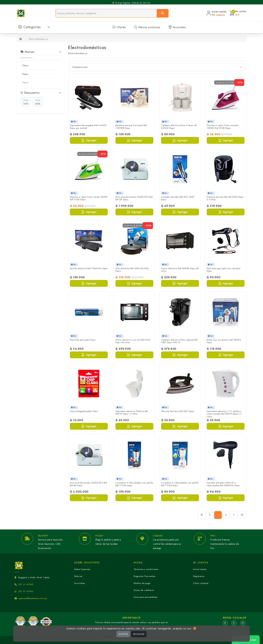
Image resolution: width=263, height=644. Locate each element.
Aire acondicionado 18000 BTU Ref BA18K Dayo (88, 484)
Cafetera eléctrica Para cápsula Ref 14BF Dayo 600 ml (179, 341)
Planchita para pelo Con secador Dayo (224, 270)
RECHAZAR (139, 634)
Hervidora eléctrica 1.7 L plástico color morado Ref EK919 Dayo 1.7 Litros (224, 414)
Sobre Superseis (82, 569)
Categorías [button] (34, 27)
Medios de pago (142, 583)
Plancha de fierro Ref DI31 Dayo (178, 411)
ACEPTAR (123, 634)
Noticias (78, 576)
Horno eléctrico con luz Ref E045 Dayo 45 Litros (133, 341)
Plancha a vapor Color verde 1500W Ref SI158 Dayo (89, 198)
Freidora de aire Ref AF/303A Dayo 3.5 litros (225, 198)
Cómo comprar (201, 583)
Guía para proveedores (146, 597)
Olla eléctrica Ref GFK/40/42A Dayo (132, 270)
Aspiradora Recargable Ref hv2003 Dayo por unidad (88, 127)
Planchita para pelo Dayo (83, 340)
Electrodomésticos (38, 39)
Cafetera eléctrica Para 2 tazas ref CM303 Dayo (179, 127)
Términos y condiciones (146, 569)
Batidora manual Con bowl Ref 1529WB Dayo (131, 127)
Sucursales (177, 27)
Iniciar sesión (200, 569)
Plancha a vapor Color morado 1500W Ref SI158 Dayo (222, 127)
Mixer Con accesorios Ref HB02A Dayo (224, 341)
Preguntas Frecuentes (144, 576)
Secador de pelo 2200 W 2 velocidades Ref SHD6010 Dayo (223, 484)
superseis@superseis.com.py (33, 598)
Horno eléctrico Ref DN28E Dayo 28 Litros (180, 270)
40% (38, 102)
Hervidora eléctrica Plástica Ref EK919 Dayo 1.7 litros (132, 413)
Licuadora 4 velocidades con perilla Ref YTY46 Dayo (134, 484)
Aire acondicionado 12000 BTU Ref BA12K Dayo (134, 198)
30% (26, 102)
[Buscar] (163, 13)
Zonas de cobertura (144, 590)
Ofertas (119, 27)
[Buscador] (106, 13)
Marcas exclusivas (147, 27)
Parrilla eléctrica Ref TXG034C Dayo (89, 268)
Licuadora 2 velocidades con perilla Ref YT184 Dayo (180, 484)
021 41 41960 (26, 584)
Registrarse (199, 576)
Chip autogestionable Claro (84, 411)
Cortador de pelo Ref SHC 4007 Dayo (178, 198)
